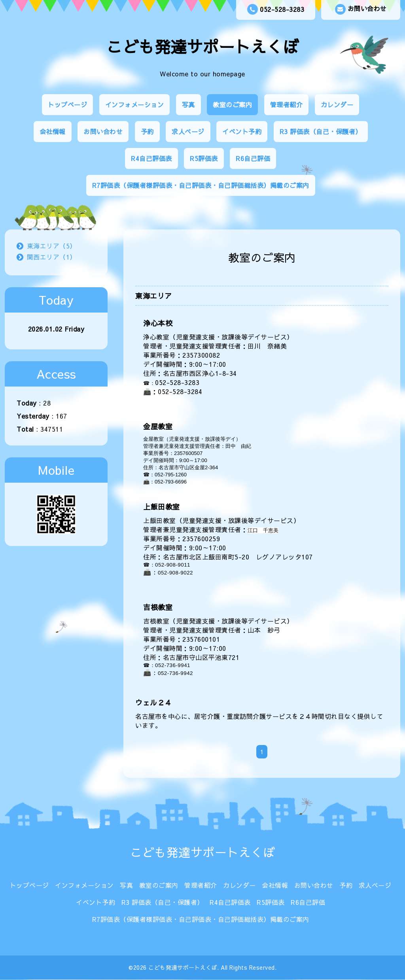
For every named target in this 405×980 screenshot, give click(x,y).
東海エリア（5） (52, 246)
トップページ (67, 104)
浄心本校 (158, 323)
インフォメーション (135, 104)
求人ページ (188, 131)
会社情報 (53, 131)
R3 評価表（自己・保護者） (321, 131)
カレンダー (337, 104)
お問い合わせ (361, 9)
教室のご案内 (232, 104)
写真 (188, 104)
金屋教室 (158, 426)
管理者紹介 (287, 104)
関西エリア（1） (52, 257)
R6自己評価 (253, 158)
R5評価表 (204, 158)
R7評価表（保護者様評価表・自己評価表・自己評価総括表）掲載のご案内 (201, 185)
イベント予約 (242, 131)
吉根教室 (158, 607)
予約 (147, 131)
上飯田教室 (162, 507)
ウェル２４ (154, 702)
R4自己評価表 (151, 158)
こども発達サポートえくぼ (202, 46)
